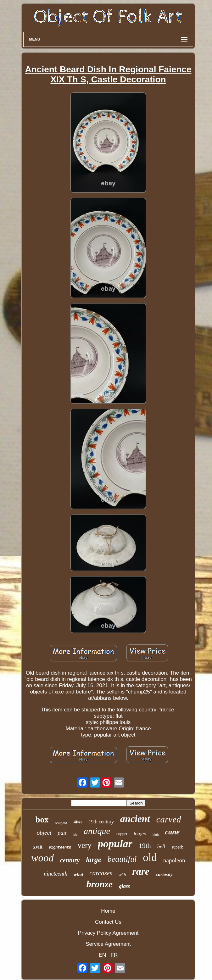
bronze (100, 884)
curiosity (164, 874)
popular (115, 844)
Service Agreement (108, 944)
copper (122, 834)
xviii (38, 847)
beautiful (122, 859)
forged (140, 834)
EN (103, 955)
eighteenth (60, 848)
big (75, 835)
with (122, 875)
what (78, 874)
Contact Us (108, 922)
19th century (101, 822)
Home (108, 911)
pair (62, 833)
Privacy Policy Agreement (108, 933)
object (44, 833)
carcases (101, 873)
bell (161, 846)
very (85, 845)
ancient (135, 819)
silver (78, 822)
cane (173, 832)
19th (145, 846)
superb (177, 847)
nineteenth (56, 874)
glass (124, 886)
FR (114, 955)
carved (169, 819)
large (94, 860)
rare (141, 871)
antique (97, 831)
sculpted (61, 823)
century (70, 860)
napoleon (174, 860)
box (42, 820)
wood (42, 858)
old (150, 857)
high (156, 834)
